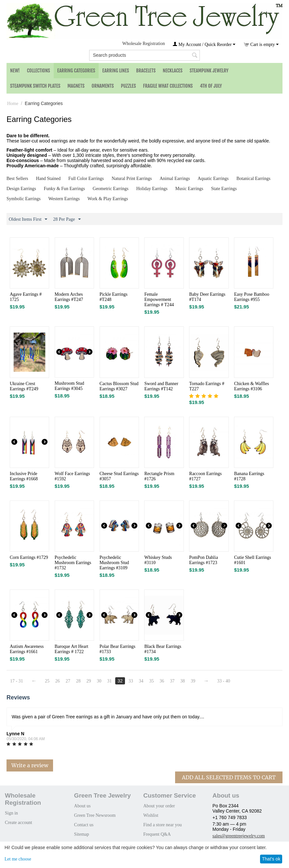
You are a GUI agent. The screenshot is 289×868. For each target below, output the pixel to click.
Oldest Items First (28, 219)
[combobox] (144, 55)
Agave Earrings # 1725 (26, 297)
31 (109, 681)
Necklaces (173, 71)
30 (99, 681)
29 (89, 681)
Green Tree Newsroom (95, 815)
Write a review (30, 765)
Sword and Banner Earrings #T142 (161, 386)
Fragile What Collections (168, 86)
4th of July (211, 86)
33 (131, 681)
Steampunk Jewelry (209, 71)
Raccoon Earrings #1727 (205, 476)
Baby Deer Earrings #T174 (207, 297)
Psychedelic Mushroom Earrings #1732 (73, 563)
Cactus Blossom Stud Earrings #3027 (119, 386)
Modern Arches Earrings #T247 (69, 297)
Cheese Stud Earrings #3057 (119, 476)
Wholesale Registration (144, 44)
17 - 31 (17, 681)
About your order (159, 806)
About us (83, 806)
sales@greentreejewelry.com (239, 836)
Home (13, 104)
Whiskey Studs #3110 (158, 560)
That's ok (271, 859)
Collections (39, 71)
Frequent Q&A (157, 834)
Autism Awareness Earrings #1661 (27, 649)
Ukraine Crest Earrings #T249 (24, 386)
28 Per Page (67, 219)
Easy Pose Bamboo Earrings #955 (252, 297)
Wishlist (151, 815)
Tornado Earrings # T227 (207, 386)
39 (193, 681)
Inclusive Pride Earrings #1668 (24, 476)
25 (47, 681)
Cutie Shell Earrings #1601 (253, 560)
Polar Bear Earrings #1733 (117, 649)
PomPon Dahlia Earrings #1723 (203, 560)
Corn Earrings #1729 (29, 557)
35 (151, 681)
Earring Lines (116, 71)
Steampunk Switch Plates (35, 86)
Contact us (84, 825)
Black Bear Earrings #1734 (163, 649)
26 (58, 681)
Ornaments (103, 86)
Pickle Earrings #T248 (114, 297)
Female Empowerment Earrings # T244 (159, 299)
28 (78, 681)
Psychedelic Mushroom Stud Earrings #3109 (114, 563)
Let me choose (18, 859)
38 (183, 681)
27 (68, 681)
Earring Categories (76, 71)
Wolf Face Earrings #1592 (72, 476)
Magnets (76, 86)
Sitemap (82, 834)
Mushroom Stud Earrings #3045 (69, 386)
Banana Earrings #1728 (249, 476)
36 (162, 681)
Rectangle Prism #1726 (159, 476)
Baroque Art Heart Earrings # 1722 (71, 649)
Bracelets (146, 71)
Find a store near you (162, 825)
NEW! (15, 71)
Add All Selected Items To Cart (229, 777)
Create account (19, 823)
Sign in (11, 813)
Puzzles (129, 86)
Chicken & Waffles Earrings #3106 (251, 386)
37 (172, 681)
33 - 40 (224, 681)
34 (141, 681)
